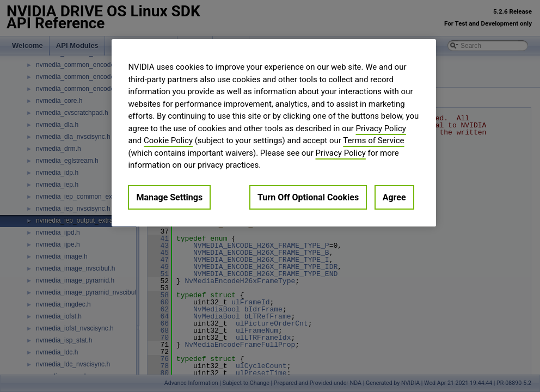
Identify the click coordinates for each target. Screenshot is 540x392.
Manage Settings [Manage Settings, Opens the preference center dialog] (169, 197)
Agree (394, 197)
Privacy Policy (381, 128)
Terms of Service (373, 140)
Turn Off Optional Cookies (308, 197)
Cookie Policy (168, 140)
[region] (274, 133)
